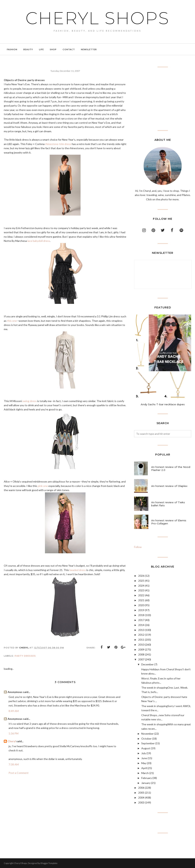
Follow (138, 547)
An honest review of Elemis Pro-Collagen (169, 522)
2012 (141, 635)
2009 (141, 649)
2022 (141, 595)
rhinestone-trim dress (58, 144)
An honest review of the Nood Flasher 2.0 (171, 468)
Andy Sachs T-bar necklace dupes (163, 404)
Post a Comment (19, 773)
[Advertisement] (163, 99)
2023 (141, 590)
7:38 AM (14, 764)
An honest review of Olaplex (169, 486)
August (146, 748)
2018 (141, 615)
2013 (141, 630)
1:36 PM (14, 733)
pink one (43, 486)
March (145, 773)
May (144, 763)
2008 (141, 654)
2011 (141, 640)
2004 (141, 798)
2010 (141, 645)
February (147, 778)
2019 (141, 610)
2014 (141, 625)
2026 (141, 576)
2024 (141, 586)
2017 (141, 620)
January (146, 783)
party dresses (25, 656)
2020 (141, 605)
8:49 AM (14, 711)
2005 (141, 793)
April (144, 768)
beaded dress (78, 570)
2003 (141, 802)
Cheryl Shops (97, 18)
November (147, 734)
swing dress (29, 401)
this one (12, 321)
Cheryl (12, 741)
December (147, 664)
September (148, 743)
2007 (141, 659)
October (146, 739)
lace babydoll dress (39, 241)
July (144, 753)
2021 (141, 600)
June (144, 758)
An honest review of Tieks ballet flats (168, 504)
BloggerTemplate (49, 863)
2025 (141, 581)
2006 (141, 788)
